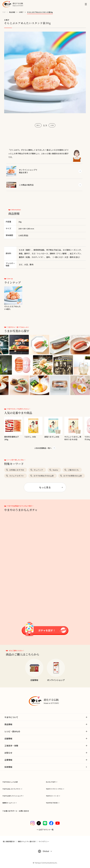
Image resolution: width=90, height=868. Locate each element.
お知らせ (8, 753)
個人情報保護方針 (9, 841)
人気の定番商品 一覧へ (43, 448)
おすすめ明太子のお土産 (44, 476)
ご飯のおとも (73, 470)
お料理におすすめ (17, 470)
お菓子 (21, 12)
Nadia (55, 470)
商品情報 (12, 12)
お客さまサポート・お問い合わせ (16, 811)
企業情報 (8, 760)
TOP (4, 12)
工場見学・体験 (11, 746)
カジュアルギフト (17, 476)
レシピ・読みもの (12, 731)
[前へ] (38, 125)
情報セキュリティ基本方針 (27, 841)
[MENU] (86, 4)
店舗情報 (8, 739)
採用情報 (8, 767)
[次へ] (52, 125)
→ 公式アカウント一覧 (45, 830)
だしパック (38, 470)
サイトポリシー (44, 841)
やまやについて (11, 717)
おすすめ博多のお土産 (73, 476)
